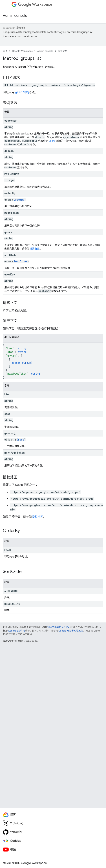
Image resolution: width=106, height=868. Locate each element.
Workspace (35, 4)
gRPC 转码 (22, 92)
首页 (5, 51)
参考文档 (63, 51)
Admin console (15, 16)
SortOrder (20, 261)
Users (52, 141)
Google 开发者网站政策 (71, 631)
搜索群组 (35, 249)
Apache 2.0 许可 (17, 631)
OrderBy (19, 200)
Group (27, 363)
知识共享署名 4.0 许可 (59, 627)
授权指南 (37, 517)
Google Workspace (22, 51)
